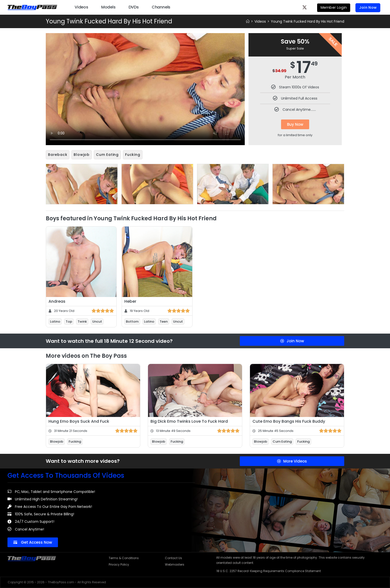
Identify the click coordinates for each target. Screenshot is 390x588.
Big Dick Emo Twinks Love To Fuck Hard (189, 421)
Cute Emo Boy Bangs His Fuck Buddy (289, 421)
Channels (161, 7)
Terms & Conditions (124, 558)
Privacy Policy (119, 564)
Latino (55, 321)
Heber (130, 301)
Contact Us (173, 558)
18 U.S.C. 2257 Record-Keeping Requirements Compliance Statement (269, 570)
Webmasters (175, 564)
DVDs (134, 7)
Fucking (133, 155)
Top (69, 321)
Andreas (57, 301)
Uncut (97, 321)
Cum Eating (107, 155)
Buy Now (295, 124)
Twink (82, 321)
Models (108, 7)
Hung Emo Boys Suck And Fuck (79, 421)
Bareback (58, 155)
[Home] (248, 21)
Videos (81, 7)
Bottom (132, 321)
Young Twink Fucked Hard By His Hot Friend (308, 21)
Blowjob (82, 155)
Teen (164, 321)
